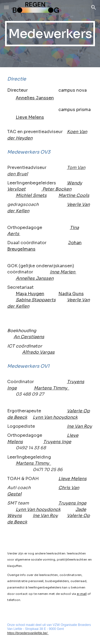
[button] (6, 7)
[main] (50, 34)
